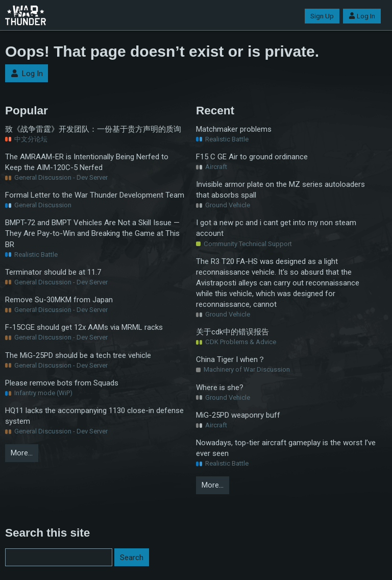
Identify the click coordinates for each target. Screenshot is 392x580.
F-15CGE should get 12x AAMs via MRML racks (84, 327)
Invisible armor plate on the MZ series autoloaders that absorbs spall (280, 190)
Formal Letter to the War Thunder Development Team (95, 195)
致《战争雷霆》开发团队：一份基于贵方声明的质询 (93, 129)
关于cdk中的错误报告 (232, 332)
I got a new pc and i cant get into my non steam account (276, 228)
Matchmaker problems (234, 129)
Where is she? (220, 388)
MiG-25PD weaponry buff (238, 415)
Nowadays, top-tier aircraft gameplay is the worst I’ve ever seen (286, 448)
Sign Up (322, 16)
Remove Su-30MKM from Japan (59, 300)
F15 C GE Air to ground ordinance (252, 157)
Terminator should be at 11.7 (53, 272)
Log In (362, 16)
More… (22, 453)
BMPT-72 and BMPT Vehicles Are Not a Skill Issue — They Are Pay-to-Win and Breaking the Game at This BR (92, 233)
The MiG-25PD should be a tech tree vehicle (78, 355)
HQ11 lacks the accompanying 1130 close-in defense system (94, 416)
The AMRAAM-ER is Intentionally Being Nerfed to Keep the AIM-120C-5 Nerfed (87, 162)
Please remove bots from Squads (62, 383)
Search (132, 558)
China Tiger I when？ (231, 359)
